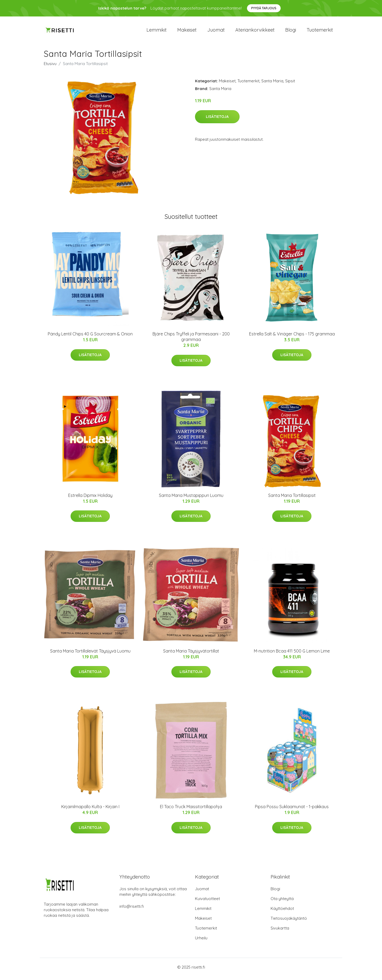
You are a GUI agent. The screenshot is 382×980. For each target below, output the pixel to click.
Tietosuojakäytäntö (289, 922)
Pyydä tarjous (264, 8)
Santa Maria (272, 85)
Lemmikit (157, 32)
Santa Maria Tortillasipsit (292, 499)
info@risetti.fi (132, 910)
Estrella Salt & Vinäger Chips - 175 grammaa (292, 338)
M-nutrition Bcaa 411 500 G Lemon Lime (292, 655)
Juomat (216, 32)
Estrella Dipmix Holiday (90, 499)
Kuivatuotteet (207, 902)
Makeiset (187, 32)
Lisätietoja (217, 120)
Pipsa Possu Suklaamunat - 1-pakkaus (292, 810)
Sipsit (290, 85)
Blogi (291, 32)
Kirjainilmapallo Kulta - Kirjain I (90, 810)
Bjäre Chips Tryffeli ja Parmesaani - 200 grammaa (191, 340)
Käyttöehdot (282, 912)
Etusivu (50, 67)
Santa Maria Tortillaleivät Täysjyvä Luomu (90, 655)
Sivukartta (280, 932)
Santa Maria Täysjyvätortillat (191, 655)
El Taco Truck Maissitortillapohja (191, 810)
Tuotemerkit (320, 32)
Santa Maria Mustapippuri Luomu (191, 499)
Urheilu (201, 942)
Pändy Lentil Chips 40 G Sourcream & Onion (90, 338)
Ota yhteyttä (282, 902)
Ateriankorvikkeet (255, 32)
